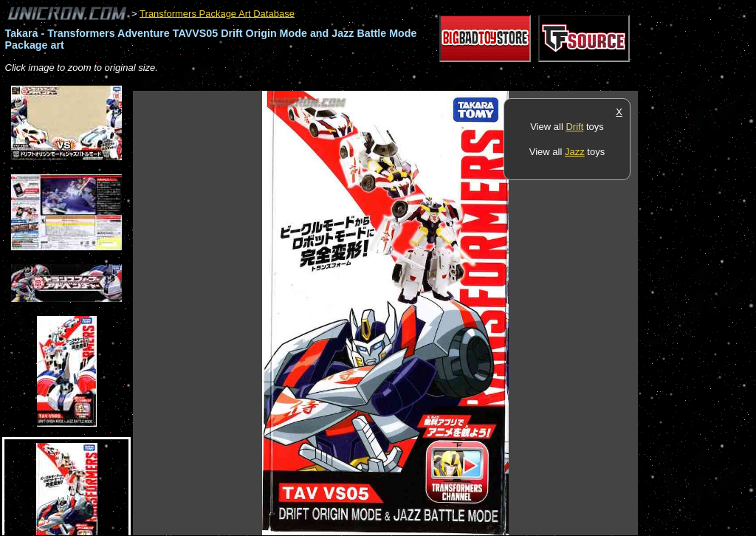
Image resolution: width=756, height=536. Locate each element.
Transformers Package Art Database (217, 13)
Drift (574, 127)
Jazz (575, 152)
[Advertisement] (402, 83)
